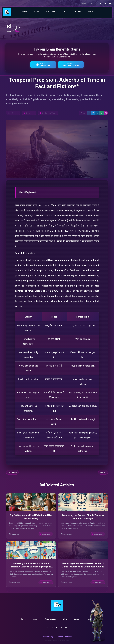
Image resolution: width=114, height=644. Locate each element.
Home (24, 11)
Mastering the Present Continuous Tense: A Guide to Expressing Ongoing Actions (31, 567)
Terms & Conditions (64, 637)
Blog (66, 11)
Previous (13, 472)
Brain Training (52, 11)
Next (103, 472)
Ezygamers (49, 640)
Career (78, 11)
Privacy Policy (48, 637)
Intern (90, 11)
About (36, 11)
